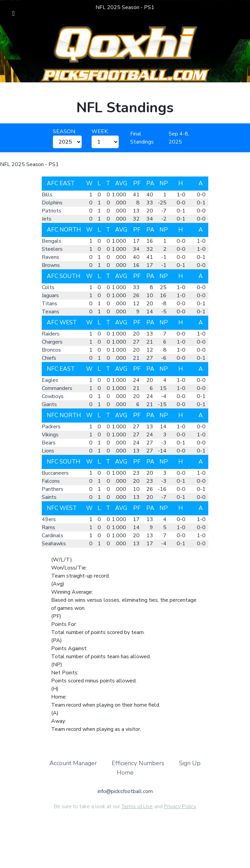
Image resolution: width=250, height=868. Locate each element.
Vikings (50, 435)
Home (125, 779)
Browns (51, 265)
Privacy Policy (180, 813)
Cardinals (52, 536)
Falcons (51, 481)
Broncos (51, 350)
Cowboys (53, 396)
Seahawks (54, 544)
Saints (49, 497)
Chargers (52, 342)
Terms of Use (137, 813)
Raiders (51, 334)
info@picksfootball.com (125, 797)
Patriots (51, 211)
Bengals (51, 241)
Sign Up (190, 769)
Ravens (50, 257)
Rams (48, 527)
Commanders (57, 388)
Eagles (50, 380)
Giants (49, 404)
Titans (49, 304)
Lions (48, 451)
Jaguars (50, 295)
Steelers (52, 249)
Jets (47, 219)
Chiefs (49, 358)
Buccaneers (55, 473)
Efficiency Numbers (138, 769)
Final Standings (142, 138)
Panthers (52, 489)
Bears (49, 443)
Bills (47, 195)
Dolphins (52, 203)
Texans (50, 312)
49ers (49, 519)
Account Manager (73, 769)
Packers (51, 427)
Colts (48, 287)
